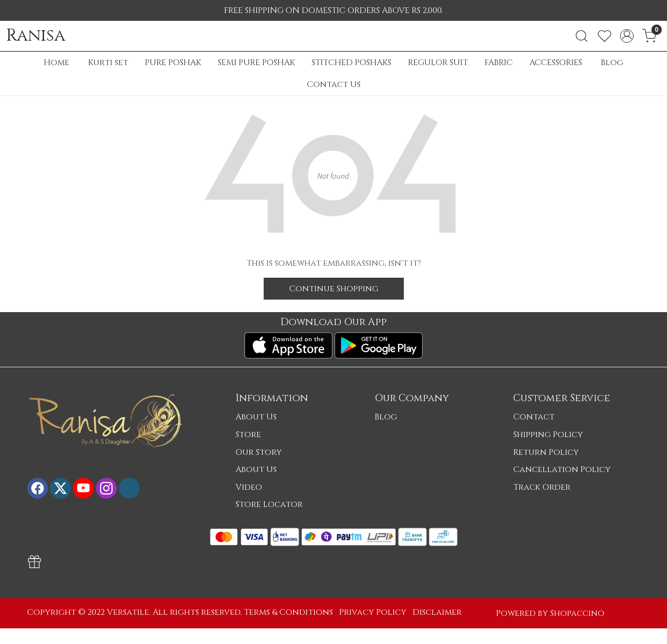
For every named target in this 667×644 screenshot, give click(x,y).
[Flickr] (129, 488)
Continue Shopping (334, 289)
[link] (582, 36)
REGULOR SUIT (438, 63)
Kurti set (108, 63)
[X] (60, 488)
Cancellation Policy (562, 469)
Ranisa (36, 36)
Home (57, 63)
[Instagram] (106, 488)
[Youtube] (83, 488)
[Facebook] (38, 488)
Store (248, 435)
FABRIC (499, 63)
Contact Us (334, 84)
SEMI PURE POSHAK (256, 63)
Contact (534, 417)
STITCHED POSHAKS (351, 63)
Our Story (259, 452)
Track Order (542, 487)
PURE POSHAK (173, 63)
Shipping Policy (548, 435)
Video (249, 487)
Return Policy (546, 452)
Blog (612, 63)
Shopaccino (577, 613)
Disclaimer (437, 612)
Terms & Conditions (288, 612)
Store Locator (269, 504)
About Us (256, 417)
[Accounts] (627, 36)
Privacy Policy (373, 612)
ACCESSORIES (556, 63)
